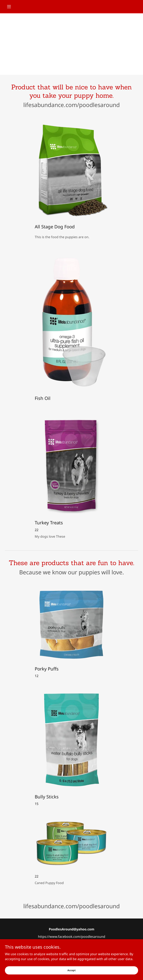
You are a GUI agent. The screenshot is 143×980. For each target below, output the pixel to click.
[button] (15, 7)
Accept (71, 970)
